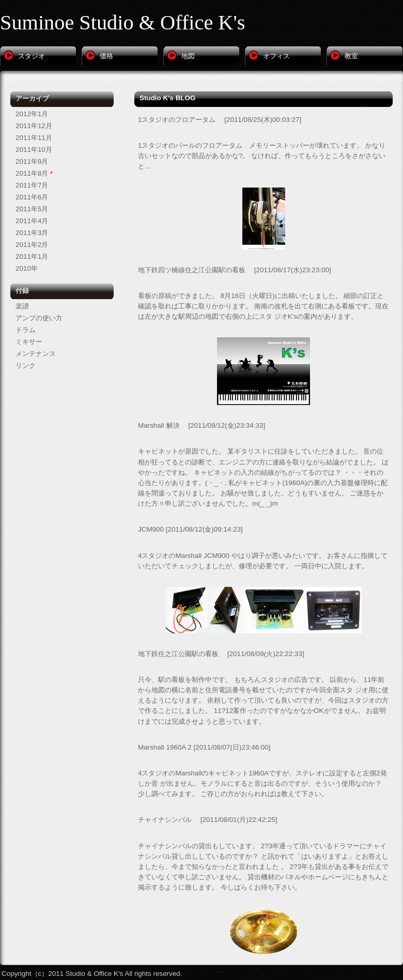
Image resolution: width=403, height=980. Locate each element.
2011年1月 (32, 256)
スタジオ (32, 56)
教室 (351, 56)
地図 (188, 56)
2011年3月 (32, 233)
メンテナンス (36, 354)
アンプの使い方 (39, 318)
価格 (106, 56)
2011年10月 (34, 150)
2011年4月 (32, 221)
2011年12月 (34, 126)
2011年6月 (32, 197)
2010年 (27, 268)
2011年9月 (32, 161)
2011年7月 (32, 185)
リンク (26, 365)
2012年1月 (32, 114)
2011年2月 (32, 245)
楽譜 (22, 306)
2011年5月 (32, 209)
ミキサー (29, 342)
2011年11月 (34, 138)
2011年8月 (32, 173)
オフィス (276, 56)
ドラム (26, 330)
